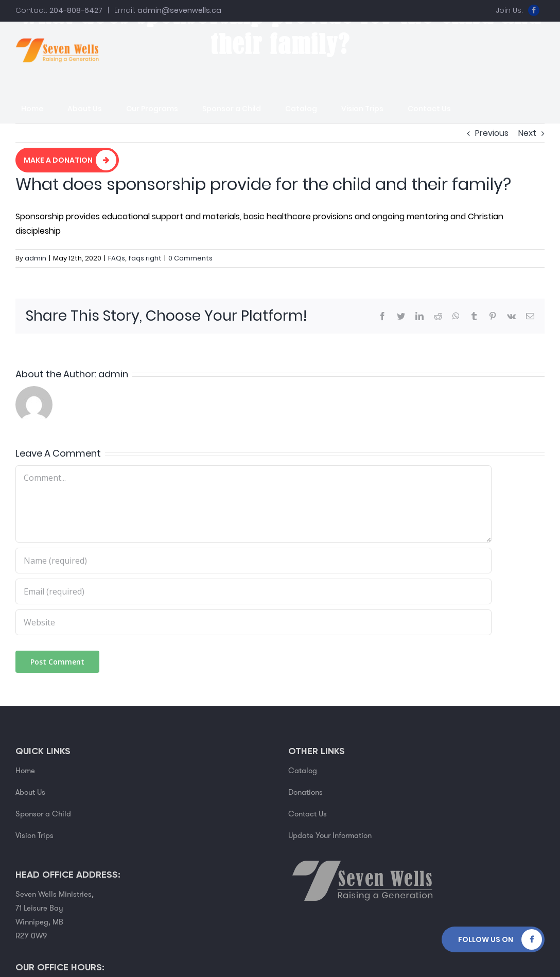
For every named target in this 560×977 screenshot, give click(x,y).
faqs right (145, 258)
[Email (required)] (253, 591)
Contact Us (308, 814)
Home (25, 771)
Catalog (303, 771)
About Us (30, 792)
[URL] (253, 622)
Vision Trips (34, 835)
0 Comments (190, 258)
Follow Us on (486, 939)
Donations (305, 792)
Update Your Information (330, 835)
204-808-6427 (76, 10)
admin (36, 258)
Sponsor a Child (43, 814)
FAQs (117, 258)
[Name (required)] (253, 561)
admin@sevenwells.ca (179, 10)
